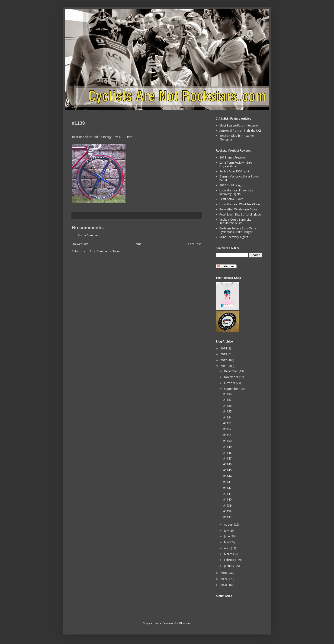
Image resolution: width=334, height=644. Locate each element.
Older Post (194, 244)
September (232, 389)
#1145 (227, 470)
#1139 (227, 506)
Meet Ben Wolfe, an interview (239, 125)
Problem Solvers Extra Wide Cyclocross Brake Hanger (238, 230)
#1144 (227, 476)
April (228, 548)
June (227, 536)
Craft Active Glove (231, 199)
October (230, 383)
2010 (224, 573)
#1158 (227, 394)
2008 (224, 585)
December (231, 371)
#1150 (227, 441)
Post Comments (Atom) (105, 251)
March (229, 554)
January (229, 566)
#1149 (227, 447)
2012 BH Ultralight (231, 185)
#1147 (227, 458)
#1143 (227, 482)
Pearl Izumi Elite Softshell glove (240, 214)
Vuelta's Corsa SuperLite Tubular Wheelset (235, 221)
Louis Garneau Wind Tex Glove (240, 204)
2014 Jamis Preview (232, 157)
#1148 (227, 453)
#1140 (227, 500)
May (227, 542)
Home (138, 244)
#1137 (227, 517)
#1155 (227, 411)
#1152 (227, 429)
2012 (224, 360)
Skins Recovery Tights (234, 237)
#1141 (227, 494)
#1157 (227, 400)
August (229, 525)
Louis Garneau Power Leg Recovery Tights (236, 192)
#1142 (227, 488)
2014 (224, 348)
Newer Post (81, 244)
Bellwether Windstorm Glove (238, 209)
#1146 (227, 464)
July (227, 531)
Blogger (185, 623)
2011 (224, 366)
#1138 (227, 511)
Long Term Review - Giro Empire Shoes (236, 164)
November (231, 377)
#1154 (227, 417)
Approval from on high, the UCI (240, 131)
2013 (224, 354)
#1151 (227, 435)
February (230, 560)
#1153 (227, 423)
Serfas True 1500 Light (234, 171)
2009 (224, 579)
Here (129, 137)
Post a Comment (89, 235)
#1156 (227, 406)
